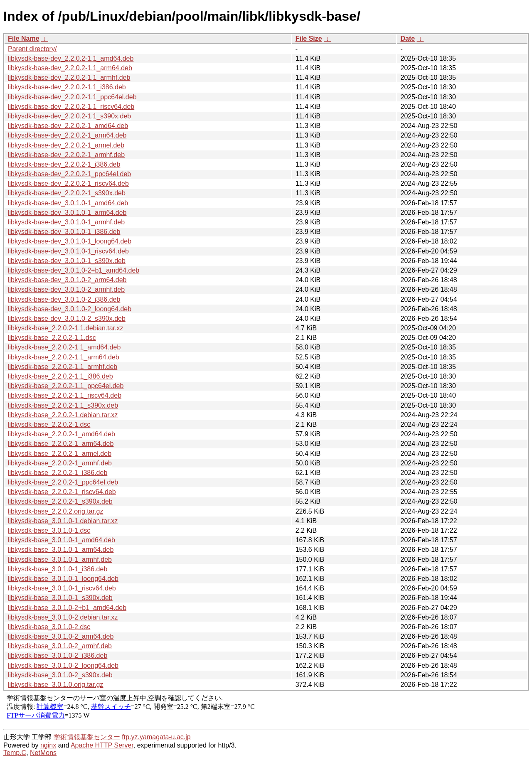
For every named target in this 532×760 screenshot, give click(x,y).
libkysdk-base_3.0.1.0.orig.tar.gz (55, 685)
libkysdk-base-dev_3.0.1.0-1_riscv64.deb (68, 251)
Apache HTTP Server (102, 745)
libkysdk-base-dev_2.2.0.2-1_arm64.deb (67, 135)
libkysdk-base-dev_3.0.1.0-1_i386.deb (64, 232)
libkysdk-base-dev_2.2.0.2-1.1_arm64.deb (70, 68)
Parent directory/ (32, 49)
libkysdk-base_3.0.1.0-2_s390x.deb (60, 675)
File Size (309, 38)
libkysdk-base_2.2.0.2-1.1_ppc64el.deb (66, 386)
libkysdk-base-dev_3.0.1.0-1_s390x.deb (67, 261)
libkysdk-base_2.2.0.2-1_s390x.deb (60, 501)
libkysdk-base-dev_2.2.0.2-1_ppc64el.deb (69, 174)
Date (408, 38)
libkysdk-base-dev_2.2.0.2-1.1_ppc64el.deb (72, 97)
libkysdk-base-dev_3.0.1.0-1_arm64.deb (67, 213)
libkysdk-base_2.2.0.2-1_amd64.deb (62, 434)
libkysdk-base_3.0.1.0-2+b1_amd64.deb (67, 608)
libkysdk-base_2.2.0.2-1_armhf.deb (60, 463)
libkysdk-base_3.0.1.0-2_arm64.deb (61, 636)
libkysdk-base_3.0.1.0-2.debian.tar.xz (63, 617)
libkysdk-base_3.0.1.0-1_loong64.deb (63, 579)
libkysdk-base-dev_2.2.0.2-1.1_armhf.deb (69, 77)
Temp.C (15, 753)
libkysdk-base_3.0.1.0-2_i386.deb (58, 655)
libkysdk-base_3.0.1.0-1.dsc (49, 530)
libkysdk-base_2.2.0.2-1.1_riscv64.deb (65, 395)
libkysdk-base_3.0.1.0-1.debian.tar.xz (63, 521)
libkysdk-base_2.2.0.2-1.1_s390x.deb (63, 405)
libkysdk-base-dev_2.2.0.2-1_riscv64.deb (68, 183)
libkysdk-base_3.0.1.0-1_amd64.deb (62, 540)
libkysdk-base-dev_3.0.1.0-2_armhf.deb (66, 289)
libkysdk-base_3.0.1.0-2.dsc (49, 627)
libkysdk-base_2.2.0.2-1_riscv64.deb (62, 492)
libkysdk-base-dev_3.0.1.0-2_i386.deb (64, 299)
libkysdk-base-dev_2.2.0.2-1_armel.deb (66, 145)
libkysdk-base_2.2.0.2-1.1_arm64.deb (64, 357)
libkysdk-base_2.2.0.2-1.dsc (49, 424)
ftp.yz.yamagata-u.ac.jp (156, 737)
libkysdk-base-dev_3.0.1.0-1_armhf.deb (66, 222)
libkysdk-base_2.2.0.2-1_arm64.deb (61, 444)
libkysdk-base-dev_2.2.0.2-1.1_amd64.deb (71, 58)
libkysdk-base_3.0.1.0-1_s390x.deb (60, 598)
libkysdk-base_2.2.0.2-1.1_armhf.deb (63, 367)
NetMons (43, 753)
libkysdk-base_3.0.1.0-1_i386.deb (58, 569)
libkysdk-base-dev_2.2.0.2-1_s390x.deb (67, 193)
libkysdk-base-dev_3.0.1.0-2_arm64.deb (67, 280)
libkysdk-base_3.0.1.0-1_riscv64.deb (62, 588)
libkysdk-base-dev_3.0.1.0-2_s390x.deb (67, 319)
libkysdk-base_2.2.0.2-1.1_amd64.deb (64, 347)
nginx (48, 745)
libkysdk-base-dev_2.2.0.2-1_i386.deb (64, 164)
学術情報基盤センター (87, 737)
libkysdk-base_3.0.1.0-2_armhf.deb (60, 646)
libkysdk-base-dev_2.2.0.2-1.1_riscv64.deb (71, 107)
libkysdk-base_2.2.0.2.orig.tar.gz (55, 511)
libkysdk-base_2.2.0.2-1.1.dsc (52, 338)
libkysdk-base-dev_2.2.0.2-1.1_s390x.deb (69, 116)
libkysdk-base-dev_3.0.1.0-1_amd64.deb (68, 203)
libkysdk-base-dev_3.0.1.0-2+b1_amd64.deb (74, 270)
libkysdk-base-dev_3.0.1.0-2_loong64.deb (70, 309)
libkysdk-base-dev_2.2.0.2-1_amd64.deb (68, 126)
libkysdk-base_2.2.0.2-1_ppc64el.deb (63, 482)
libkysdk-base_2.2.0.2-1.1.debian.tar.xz (66, 328)
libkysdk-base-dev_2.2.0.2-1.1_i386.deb (67, 87)
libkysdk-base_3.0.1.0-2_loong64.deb (63, 665)
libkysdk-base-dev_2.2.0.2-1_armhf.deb (66, 155)
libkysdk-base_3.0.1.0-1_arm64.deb (61, 550)
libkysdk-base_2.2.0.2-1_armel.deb (60, 454)
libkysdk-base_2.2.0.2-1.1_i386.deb (60, 376)
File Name (24, 38)
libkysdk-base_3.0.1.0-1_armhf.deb (60, 560)
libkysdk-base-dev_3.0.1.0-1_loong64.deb (70, 241)
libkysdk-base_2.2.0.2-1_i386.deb (58, 473)
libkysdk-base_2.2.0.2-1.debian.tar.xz (63, 415)
